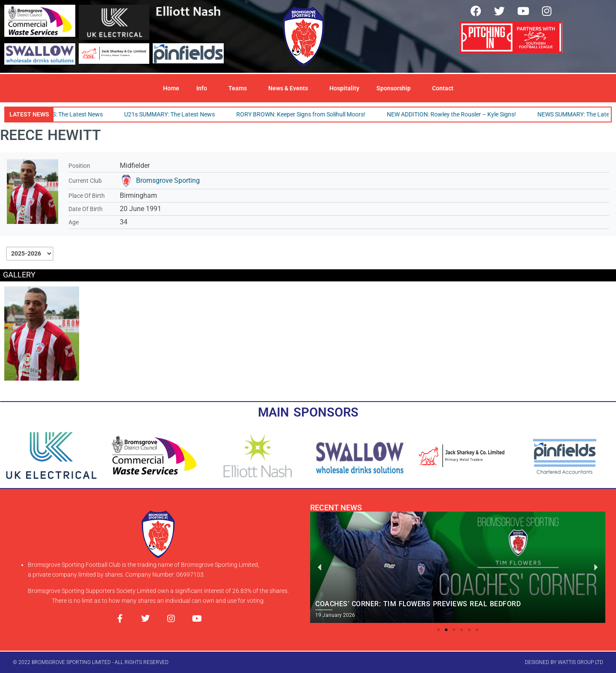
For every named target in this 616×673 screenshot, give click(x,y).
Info (204, 88)
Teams (240, 88)
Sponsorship (396, 88)
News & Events (290, 88)
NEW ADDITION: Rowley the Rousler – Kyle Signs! (454, 114)
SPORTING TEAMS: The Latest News (57, 114)
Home (171, 88)
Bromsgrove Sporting (168, 180)
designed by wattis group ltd (564, 662)
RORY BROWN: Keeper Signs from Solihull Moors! (303, 114)
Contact (443, 88)
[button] (438, 630)
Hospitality (344, 88)
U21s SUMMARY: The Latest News (172, 114)
